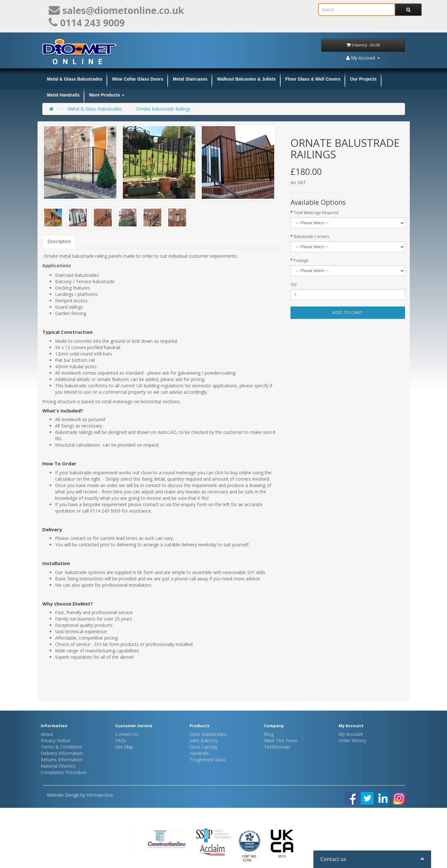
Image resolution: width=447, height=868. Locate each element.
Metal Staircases (190, 79)
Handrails (199, 753)
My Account (351, 734)
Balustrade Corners (311, 237)
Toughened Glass (208, 760)
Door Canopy (203, 747)
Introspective (100, 795)
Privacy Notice (56, 740)
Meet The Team (281, 740)
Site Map (124, 747)
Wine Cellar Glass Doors (138, 79)
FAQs (121, 740)
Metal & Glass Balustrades (75, 79)
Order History (352, 740)
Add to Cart (348, 312)
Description (59, 241)
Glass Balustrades (208, 734)
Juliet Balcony (203, 740)
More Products (107, 95)
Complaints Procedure (64, 772)
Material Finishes (58, 766)
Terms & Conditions (61, 747)
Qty (294, 284)
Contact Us (127, 734)
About (47, 734)
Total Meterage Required (316, 213)
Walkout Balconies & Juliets (246, 79)
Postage (301, 260)
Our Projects (363, 79)
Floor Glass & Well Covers (313, 79)
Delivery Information (62, 753)
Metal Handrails (63, 95)
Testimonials (277, 747)
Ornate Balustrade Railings (164, 109)
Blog (269, 734)
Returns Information (62, 760)
